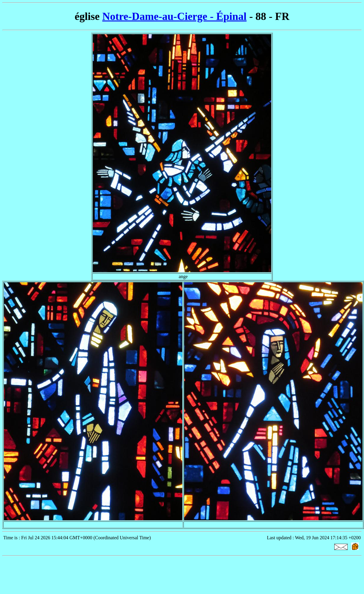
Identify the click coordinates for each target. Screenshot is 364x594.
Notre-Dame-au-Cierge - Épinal (174, 16)
